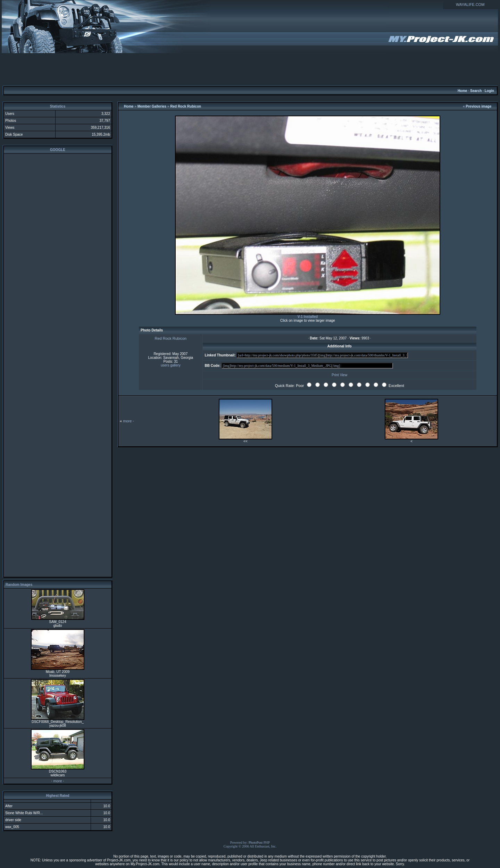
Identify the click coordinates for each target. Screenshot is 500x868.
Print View (339, 375)
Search (476, 91)
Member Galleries (152, 106)
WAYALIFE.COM (470, 5)
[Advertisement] (250, 69)
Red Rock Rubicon (186, 106)
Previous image (478, 106)
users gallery (171, 365)
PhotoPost (256, 842)
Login (489, 91)
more (57, 781)
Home (462, 91)
